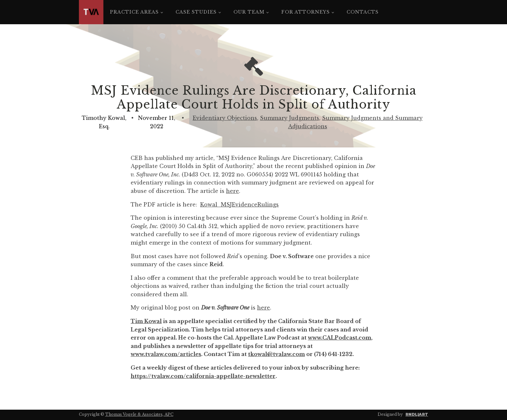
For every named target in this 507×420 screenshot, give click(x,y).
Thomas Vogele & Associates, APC (139, 414)
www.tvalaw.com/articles (166, 354)
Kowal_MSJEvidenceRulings (239, 205)
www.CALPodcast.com (340, 338)
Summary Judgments (290, 118)
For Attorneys (306, 12)
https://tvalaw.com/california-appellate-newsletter (203, 376)
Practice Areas (134, 12)
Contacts (363, 12)
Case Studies (196, 12)
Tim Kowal (146, 321)
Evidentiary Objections (225, 118)
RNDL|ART (417, 414)
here (232, 191)
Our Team (249, 12)
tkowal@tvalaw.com (276, 354)
